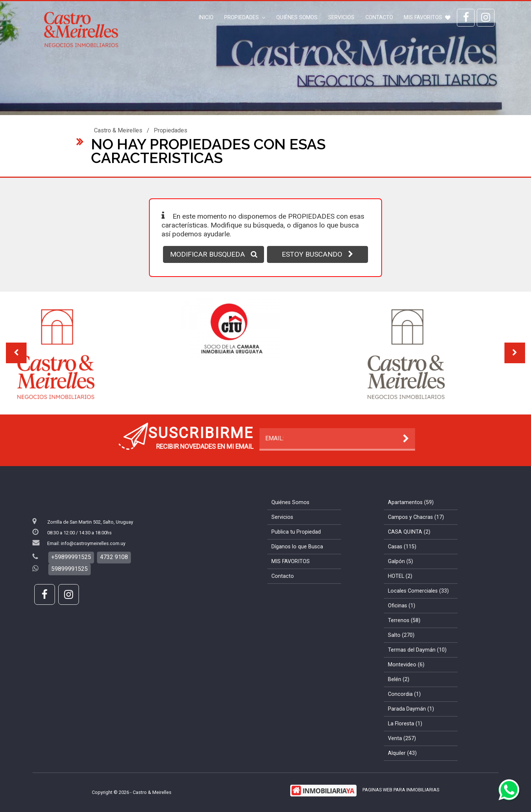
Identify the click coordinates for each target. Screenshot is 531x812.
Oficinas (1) (402, 606)
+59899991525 (71, 557)
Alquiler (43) (402, 753)
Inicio (206, 18)
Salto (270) (401, 635)
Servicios (341, 18)
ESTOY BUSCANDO (317, 254)
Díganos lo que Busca (297, 547)
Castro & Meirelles (118, 130)
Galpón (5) (400, 561)
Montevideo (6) (406, 665)
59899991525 (70, 569)
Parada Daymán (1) (411, 709)
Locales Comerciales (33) (418, 591)
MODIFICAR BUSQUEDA (214, 254)
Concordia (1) (404, 694)
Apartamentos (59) (411, 502)
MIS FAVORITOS (427, 18)
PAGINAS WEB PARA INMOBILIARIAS (401, 790)
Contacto (379, 18)
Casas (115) (402, 547)
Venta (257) (402, 738)
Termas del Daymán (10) (417, 650)
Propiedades (245, 18)
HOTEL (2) (400, 576)
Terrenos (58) (404, 620)
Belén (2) (399, 679)
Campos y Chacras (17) (416, 517)
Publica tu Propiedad (296, 532)
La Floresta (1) (405, 724)
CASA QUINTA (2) (409, 532)
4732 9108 (114, 557)
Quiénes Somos (297, 18)
